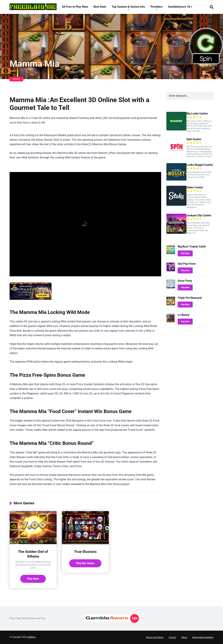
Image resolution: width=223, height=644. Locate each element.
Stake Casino (195, 187)
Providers (157, 7)
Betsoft (16, 79)
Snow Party (185, 281)
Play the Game (85, 563)
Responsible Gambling (203, 637)
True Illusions (85, 552)
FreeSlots (31, 637)
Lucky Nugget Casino (200, 165)
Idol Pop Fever (187, 264)
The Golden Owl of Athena (33, 554)
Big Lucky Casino (197, 113)
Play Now (33, 579)
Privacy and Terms (155, 637)
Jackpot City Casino (199, 215)
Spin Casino (194, 139)
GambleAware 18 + (180, 7)
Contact (172, 637)
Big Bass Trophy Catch (192, 247)
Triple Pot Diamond (190, 298)
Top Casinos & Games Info (128, 7)
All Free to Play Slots (75, 7)
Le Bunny (184, 315)
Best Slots (100, 7)
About (184, 637)
